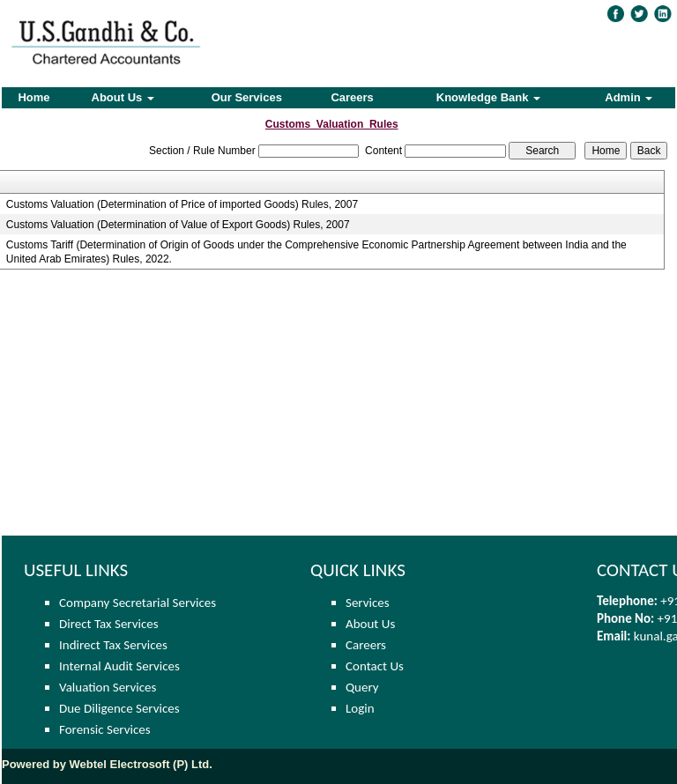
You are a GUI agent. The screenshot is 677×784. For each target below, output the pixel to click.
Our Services (247, 97)
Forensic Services (105, 729)
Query (362, 687)
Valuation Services (108, 687)
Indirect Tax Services (113, 645)
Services (368, 603)
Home (33, 97)
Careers (352, 97)
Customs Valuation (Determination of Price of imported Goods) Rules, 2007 (182, 204)
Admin (629, 97)
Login (360, 708)
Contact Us (375, 666)
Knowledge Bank (488, 97)
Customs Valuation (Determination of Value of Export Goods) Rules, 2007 (178, 225)
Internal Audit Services (119, 666)
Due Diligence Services (119, 708)
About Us (123, 97)
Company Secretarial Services (138, 603)
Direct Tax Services (109, 624)
